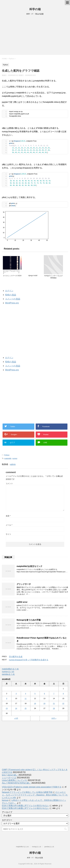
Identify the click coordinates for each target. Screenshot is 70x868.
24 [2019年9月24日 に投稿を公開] (16, 708)
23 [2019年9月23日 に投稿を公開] (7, 708)
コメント (9, 483)
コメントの (13, 299)
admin (13, 464)
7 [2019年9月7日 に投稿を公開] (54, 694)
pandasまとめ (8, 674)
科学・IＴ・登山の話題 (35, 858)
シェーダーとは (9, 778)
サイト (8, 534)
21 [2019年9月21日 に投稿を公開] (54, 703)
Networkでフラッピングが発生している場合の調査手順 (27, 792)
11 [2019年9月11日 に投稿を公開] (26, 698)
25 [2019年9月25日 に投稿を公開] (26, 708)
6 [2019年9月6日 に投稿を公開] (44, 694)
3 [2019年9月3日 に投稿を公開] (16, 694)
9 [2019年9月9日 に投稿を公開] (7, 698)
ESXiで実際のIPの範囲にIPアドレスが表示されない (26, 806)
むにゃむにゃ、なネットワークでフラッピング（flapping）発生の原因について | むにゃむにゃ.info (35, 795)
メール (9, 525)
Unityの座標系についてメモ (14, 780)
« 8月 (16, 718)
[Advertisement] (35, 36)
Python (7, 455)
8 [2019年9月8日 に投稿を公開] (63, 694)
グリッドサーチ (24, 584)
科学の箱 (35, 9)
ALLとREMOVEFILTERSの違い (16, 783)
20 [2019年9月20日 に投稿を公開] (44, 703)
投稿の (11, 295)
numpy (15, 458)
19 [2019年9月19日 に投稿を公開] (35, 703)
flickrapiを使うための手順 (29, 620)
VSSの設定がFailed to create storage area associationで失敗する (32, 787)
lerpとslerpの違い (10, 775)
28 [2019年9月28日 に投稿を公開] (54, 708)
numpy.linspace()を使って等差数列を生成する (29, 660)
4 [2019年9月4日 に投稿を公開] (25, 694)
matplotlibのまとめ (10, 669)
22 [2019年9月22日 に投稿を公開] (63, 703)
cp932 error (22, 602)
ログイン (9, 291)
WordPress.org (12, 303)
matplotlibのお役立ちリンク (30, 566)
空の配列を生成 (16, 657)
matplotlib (8, 458)
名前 (8, 516)
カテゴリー (7, 820)
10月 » (54, 718)
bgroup (5, 800)
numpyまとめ (8, 672)
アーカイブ (7, 812)
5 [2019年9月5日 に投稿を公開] (35, 694)
